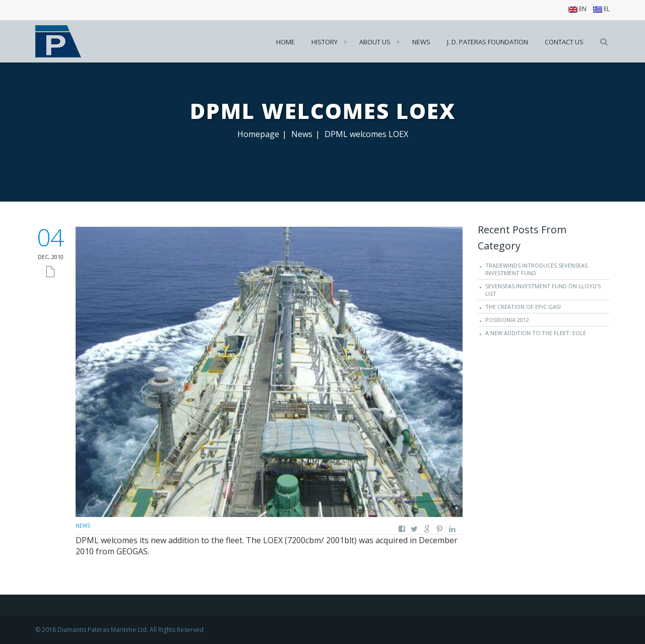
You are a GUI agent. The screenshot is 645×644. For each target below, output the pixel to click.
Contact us (564, 42)
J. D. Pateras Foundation (488, 42)
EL (601, 9)
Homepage (258, 134)
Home (285, 42)
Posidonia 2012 (507, 320)
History (325, 42)
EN (577, 9)
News (421, 42)
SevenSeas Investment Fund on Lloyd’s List (543, 290)
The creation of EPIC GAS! (523, 307)
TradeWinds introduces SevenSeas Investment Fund (536, 269)
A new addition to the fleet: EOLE (536, 333)
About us (375, 42)
